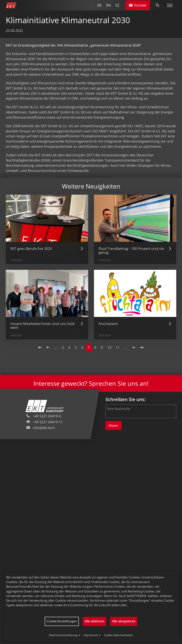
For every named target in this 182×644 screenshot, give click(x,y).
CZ (117, 5)
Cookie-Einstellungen (62, 621)
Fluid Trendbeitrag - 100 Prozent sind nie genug (131, 251)
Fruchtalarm (108, 324)
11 (119, 347)
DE (99, 5)
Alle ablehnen (94, 621)
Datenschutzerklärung (63, 635)
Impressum (91, 635)
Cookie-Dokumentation (119, 635)
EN (109, 5)
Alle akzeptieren (124, 621)
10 (110, 347)
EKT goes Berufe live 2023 (31, 249)
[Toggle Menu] (170, 5)
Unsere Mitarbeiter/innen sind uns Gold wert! (42, 326)
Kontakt (138, 5)
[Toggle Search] (157, 5)
